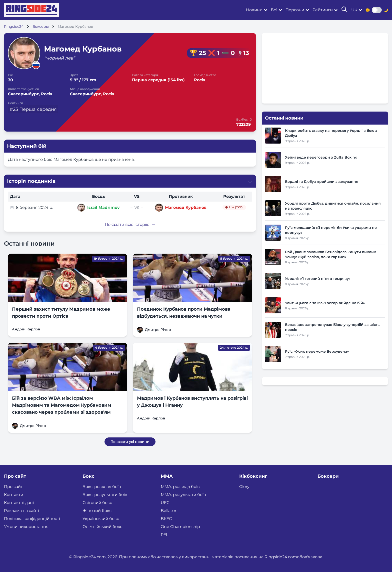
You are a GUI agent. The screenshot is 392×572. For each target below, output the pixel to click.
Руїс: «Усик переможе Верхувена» (317, 351)
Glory (244, 487)
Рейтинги (323, 10)
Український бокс (101, 519)
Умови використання (26, 527)
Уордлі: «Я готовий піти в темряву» (318, 279)
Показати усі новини (130, 442)
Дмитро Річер (158, 330)
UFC (165, 503)
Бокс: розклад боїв (102, 487)
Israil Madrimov (103, 207)
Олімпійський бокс (102, 527)
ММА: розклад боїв (180, 487)
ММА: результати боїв (183, 495)
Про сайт (13, 487)
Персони (295, 10)
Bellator (168, 511)
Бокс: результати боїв (105, 495)
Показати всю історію (130, 224)
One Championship (180, 527)
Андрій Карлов (26, 329)
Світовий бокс (97, 503)
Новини (254, 10)
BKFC (166, 519)
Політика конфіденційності (32, 519)
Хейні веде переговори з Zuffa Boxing (321, 157)
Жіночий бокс (97, 511)
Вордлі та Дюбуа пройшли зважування (322, 182)
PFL (164, 535)
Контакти (14, 495)
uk (354, 10)
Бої (274, 10)
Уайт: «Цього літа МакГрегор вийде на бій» (325, 303)
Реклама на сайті (21, 511)
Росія (200, 80)
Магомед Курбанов (186, 207)
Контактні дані (19, 503)
